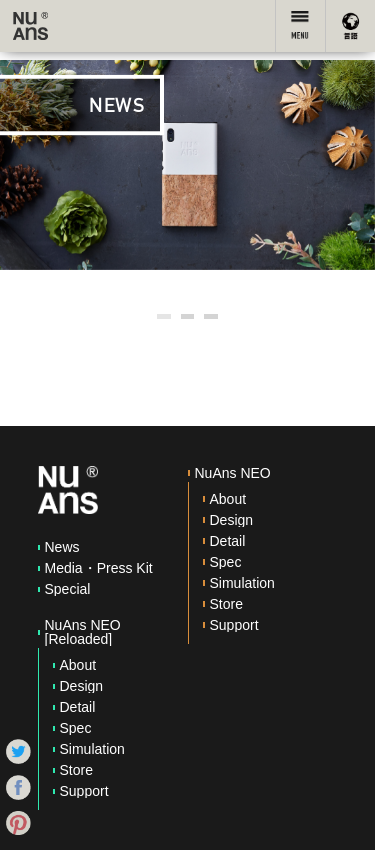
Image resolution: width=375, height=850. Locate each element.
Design (82, 686)
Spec (76, 728)
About (78, 665)
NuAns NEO (233, 473)
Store (76, 770)
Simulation (92, 749)
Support (84, 791)
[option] (187, 165)
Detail (78, 707)
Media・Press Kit (99, 568)
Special (68, 589)
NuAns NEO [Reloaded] (83, 632)
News (62, 547)
